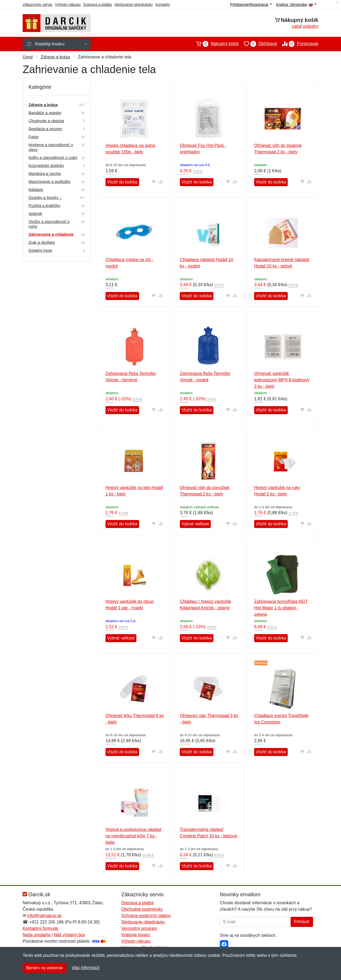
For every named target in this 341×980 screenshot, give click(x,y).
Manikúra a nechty (45, 173)
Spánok (35, 213)
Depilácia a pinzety (45, 129)
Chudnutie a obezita (46, 121)
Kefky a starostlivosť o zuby (53, 157)
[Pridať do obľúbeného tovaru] (154, 181)
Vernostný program (139, 928)
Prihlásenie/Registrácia (251, 5)
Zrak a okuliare (42, 242)
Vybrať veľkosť (195, 524)
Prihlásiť (302, 922)
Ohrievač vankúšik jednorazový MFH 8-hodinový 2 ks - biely (282, 380)
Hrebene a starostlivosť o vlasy (51, 147)
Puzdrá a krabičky (44, 205)
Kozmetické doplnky (46, 165)
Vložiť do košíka (122, 182)
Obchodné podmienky (142, 909)
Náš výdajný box (69, 935)
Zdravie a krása (55, 57)
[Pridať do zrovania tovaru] (161, 181)
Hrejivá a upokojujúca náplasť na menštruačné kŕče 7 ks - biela (134, 836)
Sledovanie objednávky (133, 5)
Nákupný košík (215, 44)
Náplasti (36, 189)
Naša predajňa (36, 935)
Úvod (28, 57)
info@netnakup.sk (44, 916)
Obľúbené (258, 44)
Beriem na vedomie (44, 968)
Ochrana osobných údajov (146, 916)
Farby (34, 137)
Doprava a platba (98, 5)
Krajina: (296, 5)
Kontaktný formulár (40, 928)
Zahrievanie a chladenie (51, 234)
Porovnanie (298, 44)
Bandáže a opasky (45, 113)
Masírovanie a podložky (50, 181)
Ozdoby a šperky (45, 197)
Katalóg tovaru (57, 44)
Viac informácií (86, 968)
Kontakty (163, 5)
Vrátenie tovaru (136, 935)
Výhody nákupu (68, 5)
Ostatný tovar (40, 250)
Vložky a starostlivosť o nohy (49, 224)
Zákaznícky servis (37, 5)
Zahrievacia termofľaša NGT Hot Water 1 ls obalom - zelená (281, 608)
